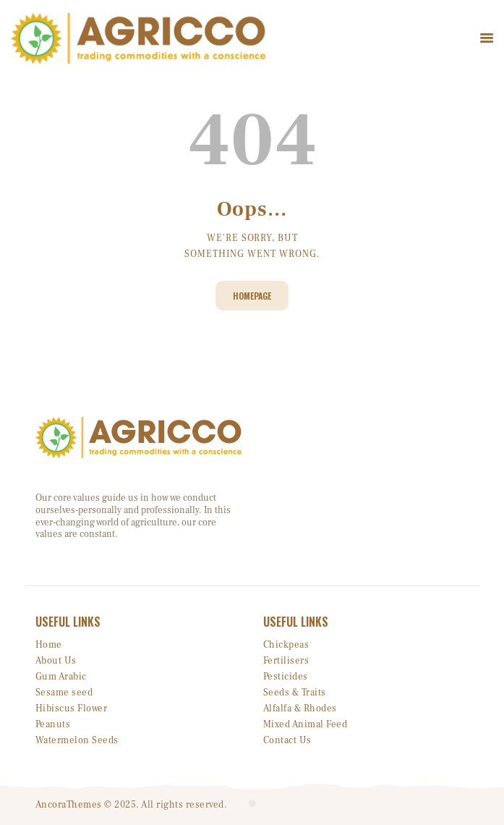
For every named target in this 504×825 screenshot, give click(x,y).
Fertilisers (286, 661)
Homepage (252, 296)
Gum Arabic (61, 677)
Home (49, 645)
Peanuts (53, 724)
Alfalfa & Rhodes (300, 708)
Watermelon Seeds (77, 740)
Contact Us (287, 740)
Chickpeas (286, 645)
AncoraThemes (69, 805)
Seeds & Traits (295, 693)
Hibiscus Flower (72, 708)
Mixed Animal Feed (306, 724)
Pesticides (286, 677)
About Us (56, 661)
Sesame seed (64, 693)
